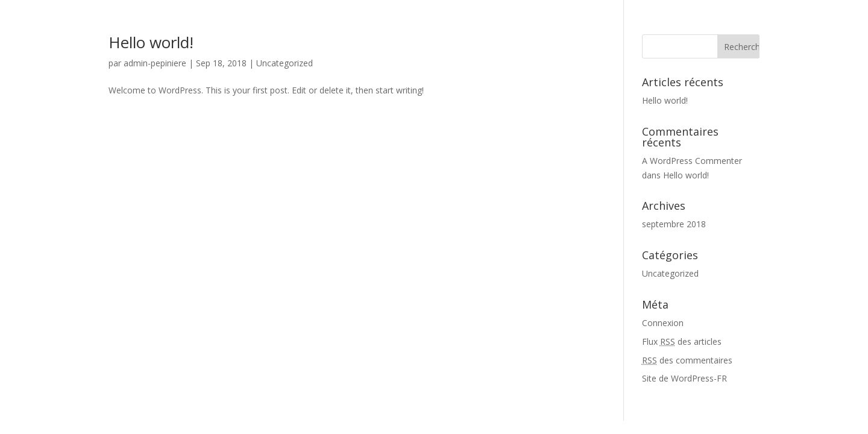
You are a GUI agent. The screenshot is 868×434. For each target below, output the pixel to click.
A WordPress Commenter (692, 161)
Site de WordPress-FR (684, 378)
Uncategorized (285, 63)
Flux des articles (682, 341)
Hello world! (151, 42)
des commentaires (687, 360)
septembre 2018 (674, 224)
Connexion (663, 323)
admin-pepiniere (155, 63)
